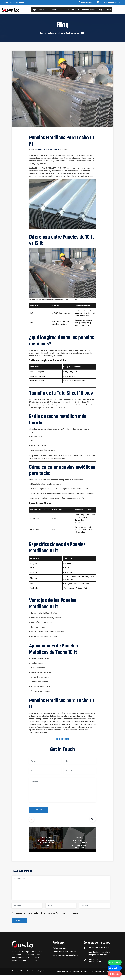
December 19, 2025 (44, 150)
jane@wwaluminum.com (99, 960)
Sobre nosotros (72, 10)
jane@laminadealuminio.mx (100, 957)
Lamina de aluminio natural (64, 956)
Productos (45, 10)
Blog (103, 10)
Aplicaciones (58, 10)
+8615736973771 (95, 964)
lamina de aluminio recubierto (66, 960)
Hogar (36, 10)
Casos (110, 10)
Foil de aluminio (59, 953)
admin (57, 150)
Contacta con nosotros (89, 10)
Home (42, 34)
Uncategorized (52, 34)
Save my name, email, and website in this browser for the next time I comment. (47, 918)
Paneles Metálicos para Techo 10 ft (49, 169)
